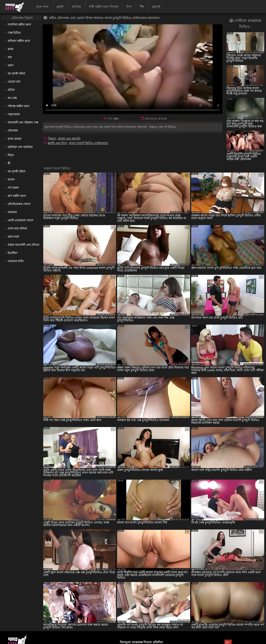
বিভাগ (52, 139)
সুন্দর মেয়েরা (14, 139)
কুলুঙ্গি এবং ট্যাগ (57, 143)
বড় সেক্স (12, 98)
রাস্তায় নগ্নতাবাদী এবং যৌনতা (23, 245)
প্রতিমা (11, 90)
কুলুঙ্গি (60, 7)
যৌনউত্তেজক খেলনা (19, 204)
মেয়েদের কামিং (16, 261)
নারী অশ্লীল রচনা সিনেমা (103, 7)
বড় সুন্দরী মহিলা (16, 73)
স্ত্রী (9, 163)
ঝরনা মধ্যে (13, 237)
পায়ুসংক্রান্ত (14, 114)
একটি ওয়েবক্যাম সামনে (20, 220)
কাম (10, 57)
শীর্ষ (142, 7)
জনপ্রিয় (76, 7)
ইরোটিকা (12, 253)
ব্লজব (10, 49)
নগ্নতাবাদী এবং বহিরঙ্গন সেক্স (23, 122)
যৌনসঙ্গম (13, 131)
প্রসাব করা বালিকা (17, 228)
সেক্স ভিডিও (14, 33)
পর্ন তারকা (13, 188)
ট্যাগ (129, 7)
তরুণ (11, 65)
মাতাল (11, 180)
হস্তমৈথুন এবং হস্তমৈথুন (20, 147)
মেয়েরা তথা (14, 82)
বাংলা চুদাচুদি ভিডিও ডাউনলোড (89, 143)
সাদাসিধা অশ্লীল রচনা (19, 25)
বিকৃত (11, 155)
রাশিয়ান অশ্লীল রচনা (19, 41)
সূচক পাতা (42, 7)
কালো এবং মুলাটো (69, 139)
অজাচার (12, 212)
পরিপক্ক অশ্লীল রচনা (18, 106)
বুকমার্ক (156, 7)
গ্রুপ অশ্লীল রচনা (17, 196)
